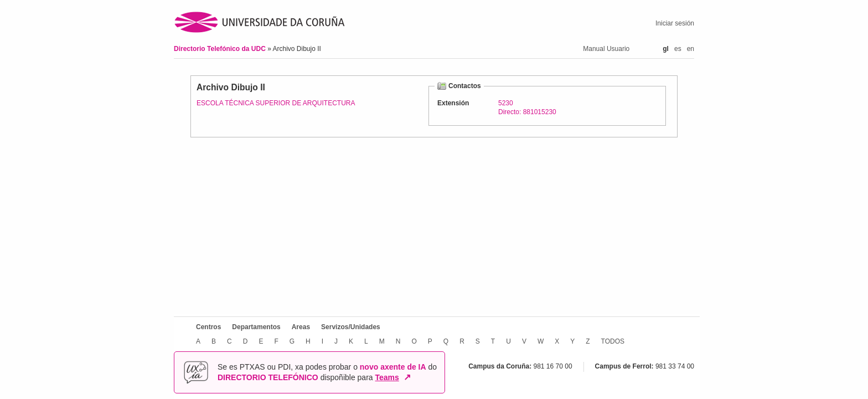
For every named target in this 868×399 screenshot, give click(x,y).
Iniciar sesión (675, 23)
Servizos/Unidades (351, 327)
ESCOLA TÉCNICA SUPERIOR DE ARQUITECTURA (276, 103)
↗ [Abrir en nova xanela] (407, 377)
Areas (301, 327)
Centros (208, 327)
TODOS (613, 341)
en (691, 49)
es (678, 49)
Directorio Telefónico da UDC (221, 49)
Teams (387, 377)
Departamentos (256, 327)
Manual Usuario (606, 49)
